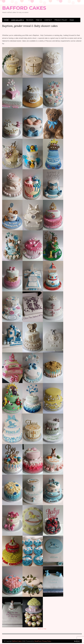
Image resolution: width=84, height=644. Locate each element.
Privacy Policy (61, 20)
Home (6, 20)
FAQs (72, 20)
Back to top (42, 629)
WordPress (38, 641)
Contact (48, 20)
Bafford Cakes (24, 8)
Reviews (30, 20)
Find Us (39, 20)
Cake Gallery (17, 20)
